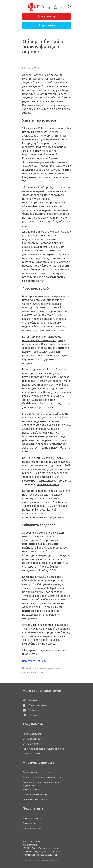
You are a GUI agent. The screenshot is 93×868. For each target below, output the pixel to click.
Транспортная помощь (35, 794)
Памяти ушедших (32, 828)
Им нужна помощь (33, 818)
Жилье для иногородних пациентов (42, 777)
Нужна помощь (47, 16)
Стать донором (31, 744)
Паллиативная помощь (35, 799)
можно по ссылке (48, 484)
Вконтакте (31, 700)
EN (63, 7)
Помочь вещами (31, 754)
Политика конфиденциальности (41, 855)
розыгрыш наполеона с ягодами (43, 340)
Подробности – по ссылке (39, 644)
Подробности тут (33, 281)
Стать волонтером (33, 739)
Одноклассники (34, 705)
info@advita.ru (30, 845)
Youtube (30, 710)
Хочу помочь (46, 25)
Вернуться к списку (34, 661)
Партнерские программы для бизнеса (43, 749)
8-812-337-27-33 (32, 842)
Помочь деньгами (32, 734)
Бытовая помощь (32, 790)
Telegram (30, 715)
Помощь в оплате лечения (37, 772)
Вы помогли (29, 823)
